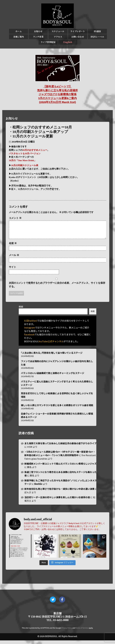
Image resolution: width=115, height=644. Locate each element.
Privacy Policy (67, 632)
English (68, 42)
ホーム (19, 31)
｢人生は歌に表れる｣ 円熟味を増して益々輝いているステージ (52, 356)
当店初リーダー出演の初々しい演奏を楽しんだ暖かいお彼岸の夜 (57, 501)
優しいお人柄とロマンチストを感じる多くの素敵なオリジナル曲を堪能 (57, 409)
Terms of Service (82, 632)
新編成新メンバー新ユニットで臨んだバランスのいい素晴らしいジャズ (60, 467)
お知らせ (38, 31)
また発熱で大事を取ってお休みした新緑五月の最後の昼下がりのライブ (60, 447)
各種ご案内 (19, 37)
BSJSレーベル (97, 37)
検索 (21, 310)
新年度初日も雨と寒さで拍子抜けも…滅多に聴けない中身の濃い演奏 (59, 492)
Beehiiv (38, 487)
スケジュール (58, 31)
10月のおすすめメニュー (35, 150)
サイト (12, 271)
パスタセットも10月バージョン (25, 153)
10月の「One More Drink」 (23, 160)
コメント (15, 218)
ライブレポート (78, 31)
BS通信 (97, 31)
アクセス (58, 37)
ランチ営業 (38, 37)
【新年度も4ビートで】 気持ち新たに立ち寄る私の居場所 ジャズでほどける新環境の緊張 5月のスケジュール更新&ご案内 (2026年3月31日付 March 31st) (57, 94)
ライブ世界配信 (48, 42)
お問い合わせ (78, 37)
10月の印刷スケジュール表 (25, 165)
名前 (13, 247)
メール (14, 259)
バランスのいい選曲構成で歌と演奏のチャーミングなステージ (53, 377)
